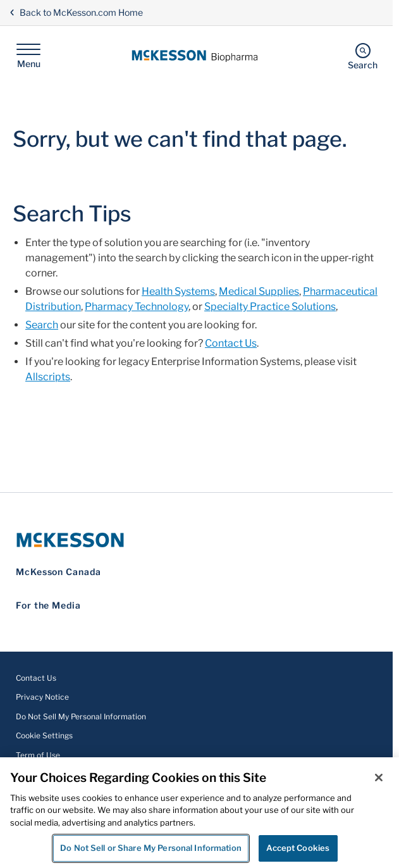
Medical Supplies (259, 291)
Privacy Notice (42, 697)
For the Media (48, 605)
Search (42, 325)
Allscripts (48, 377)
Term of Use (38, 755)
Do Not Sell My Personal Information (81, 716)
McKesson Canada (58, 572)
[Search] (363, 56)
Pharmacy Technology (137, 307)
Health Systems (178, 291)
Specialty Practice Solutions (270, 307)
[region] (199, 813)
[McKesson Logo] (196, 540)
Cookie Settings (44, 735)
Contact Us (231, 343)
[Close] (379, 778)
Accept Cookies (298, 848)
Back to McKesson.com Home (76, 12)
